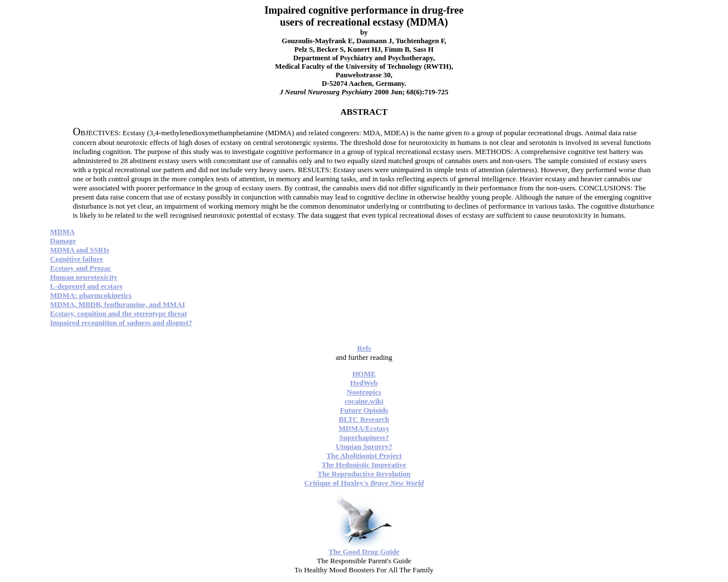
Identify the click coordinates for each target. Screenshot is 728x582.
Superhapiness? (364, 437)
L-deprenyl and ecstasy (86, 286)
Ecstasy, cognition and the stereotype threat (119, 313)
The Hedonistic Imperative (364, 465)
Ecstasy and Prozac (80, 268)
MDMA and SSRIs (80, 250)
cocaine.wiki (364, 401)
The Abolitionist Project (364, 456)
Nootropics (364, 392)
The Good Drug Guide (364, 552)
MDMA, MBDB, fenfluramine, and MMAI (117, 304)
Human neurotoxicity (84, 277)
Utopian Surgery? (364, 446)
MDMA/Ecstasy (364, 428)
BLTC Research (364, 419)
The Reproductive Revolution (364, 474)
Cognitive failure (76, 259)
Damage (63, 241)
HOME (364, 374)
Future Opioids (364, 410)
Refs (364, 348)
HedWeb (364, 383)
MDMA (62, 232)
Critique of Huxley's (364, 483)
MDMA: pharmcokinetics (91, 295)
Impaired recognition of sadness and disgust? (121, 323)
